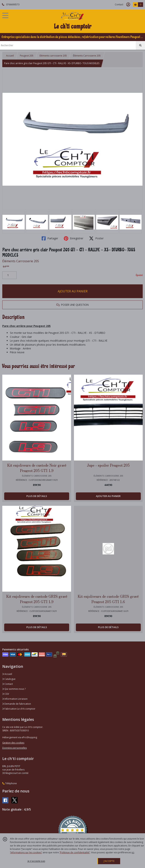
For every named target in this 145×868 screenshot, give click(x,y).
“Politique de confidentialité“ (75, 852)
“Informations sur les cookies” (26, 852)
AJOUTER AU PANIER (73, 291)
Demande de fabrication (17, 704)
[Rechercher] (140, 45)
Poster (96, 238)
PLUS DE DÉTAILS (37, 496)
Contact (119, 4)
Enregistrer (74, 238)
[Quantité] (9, 275)
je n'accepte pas (36, 861)
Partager (50, 238)
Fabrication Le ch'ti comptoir (19, 709)
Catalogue (9, 679)
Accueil (10, 56)
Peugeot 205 (27, 56)
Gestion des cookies (13, 743)
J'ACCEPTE (109, 861)
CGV (6, 694)
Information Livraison (15, 699)
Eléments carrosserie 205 (53, 56)
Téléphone (10, 783)
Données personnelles (15, 748)
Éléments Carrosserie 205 (87, 56)
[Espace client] (128, 5)
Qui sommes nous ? (14, 689)
